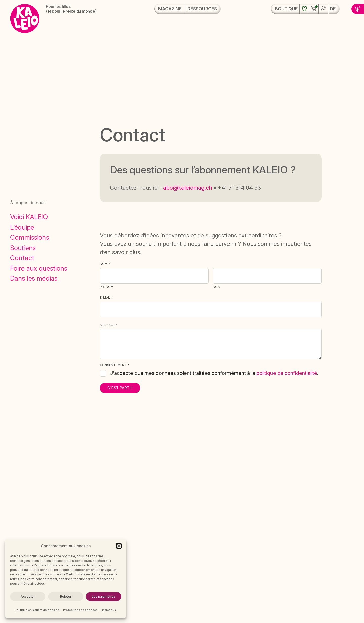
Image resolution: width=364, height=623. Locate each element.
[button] (119, 546)
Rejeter (66, 597)
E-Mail (107, 298)
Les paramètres (104, 597)
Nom (217, 287)
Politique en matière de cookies (37, 610)
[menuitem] (334, 9)
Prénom (107, 287)
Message (109, 325)
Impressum (109, 610)
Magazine (170, 9)
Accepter (28, 597)
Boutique (286, 9)
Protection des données (80, 610)
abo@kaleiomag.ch (188, 188)
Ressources (202, 9)
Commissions (30, 237)
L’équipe (22, 227)
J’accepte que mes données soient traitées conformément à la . (214, 373)
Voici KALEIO (29, 217)
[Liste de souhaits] (304, 9)
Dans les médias (34, 278)
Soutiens (23, 248)
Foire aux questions (39, 268)
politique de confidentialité (287, 373)
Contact (22, 258)
